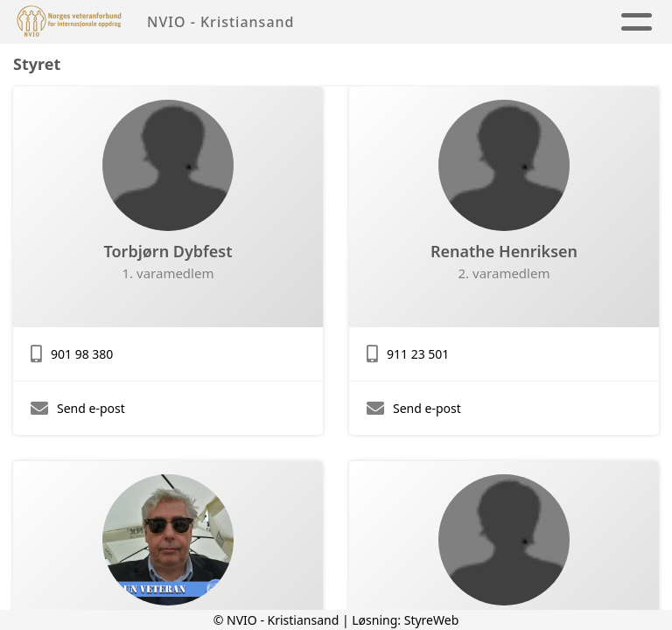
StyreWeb (432, 620)
